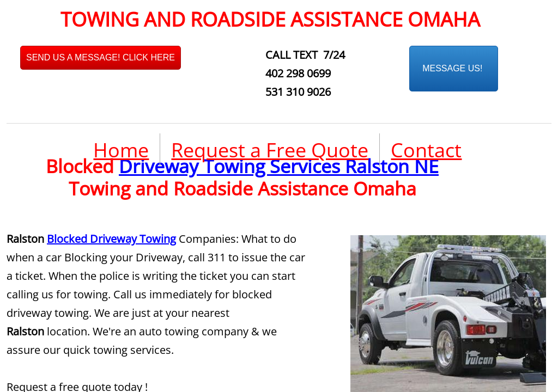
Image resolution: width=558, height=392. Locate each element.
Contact (426, 150)
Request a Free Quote (270, 150)
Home (121, 150)
